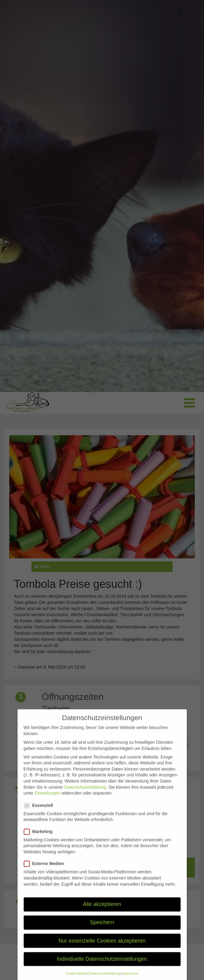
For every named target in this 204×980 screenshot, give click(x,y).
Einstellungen (47, 800)
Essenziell (40, 812)
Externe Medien (46, 871)
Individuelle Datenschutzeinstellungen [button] (102, 966)
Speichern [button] (102, 929)
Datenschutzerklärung (85, 794)
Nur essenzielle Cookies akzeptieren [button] (102, 947)
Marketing (40, 838)
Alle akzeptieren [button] (102, 911)
